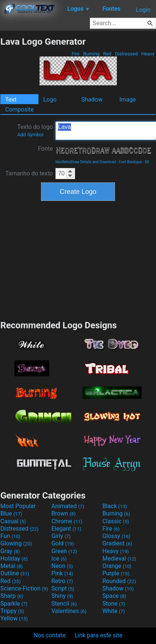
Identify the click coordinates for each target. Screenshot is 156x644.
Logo (50, 100)
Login (143, 10)
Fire (75, 54)
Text (11, 100)
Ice (59, 559)
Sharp (12, 596)
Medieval (119, 559)
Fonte (45, 149)
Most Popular (18, 506)
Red (107, 54)
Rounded (119, 581)
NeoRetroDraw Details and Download (86, 162)
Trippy (12, 611)
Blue (11, 513)
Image (128, 100)
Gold (63, 543)
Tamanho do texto (29, 173)
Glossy (116, 536)
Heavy (148, 54)
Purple (116, 573)
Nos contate (50, 635)
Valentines (69, 611)
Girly (61, 536)
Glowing (16, 543)
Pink (62, 573)
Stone (114, 604)
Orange (117, 566)
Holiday (14, 559)
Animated (68, 506)
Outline (15, 573)
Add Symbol (30, 135)
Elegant (66, 529)
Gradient (117, 543)
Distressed (126, 54)
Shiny (62, 596)
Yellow (14, 618)
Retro (62, 581)
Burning (91, 54)
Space (114, 596)
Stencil (64, 604)
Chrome (67, 521)
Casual (13, 521)
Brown (63, 513)
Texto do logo (35, 130)
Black (115, 506)
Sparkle (14, 604)
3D (147, 162)
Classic (116, 521)
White (114, 611)
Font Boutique (130, 162)
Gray (10, 551)
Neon (62, 566)
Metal (12, 566)
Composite (20, 109)
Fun (10, 536)
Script (63, 588)
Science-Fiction (24, 588)
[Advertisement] (78, 260)
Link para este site (99, 635)
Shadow (92, 100)
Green (64, 551)
